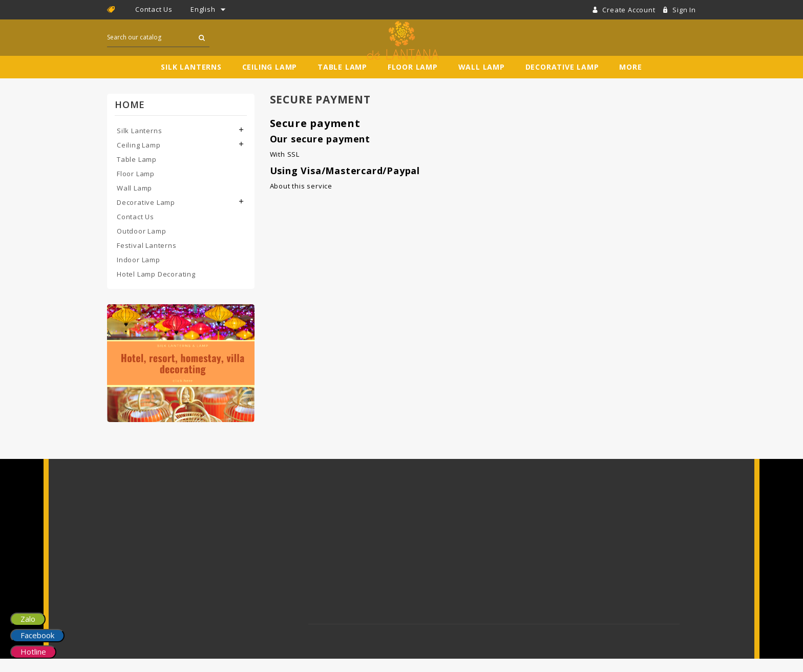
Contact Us (154, 9)
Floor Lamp (413, 80)
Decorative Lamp (562, 80)
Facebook (37, 635)
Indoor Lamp (139, 273)
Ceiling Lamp (270, 80)
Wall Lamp (482, 80)
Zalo (28, 619)
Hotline (33, 652)
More (630, 80)
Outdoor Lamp (142, 244)
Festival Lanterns (147, 259)
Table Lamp (342, 80)
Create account (630, 10)
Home (130, 118)
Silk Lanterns (191, 80)
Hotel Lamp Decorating (156, 287)
